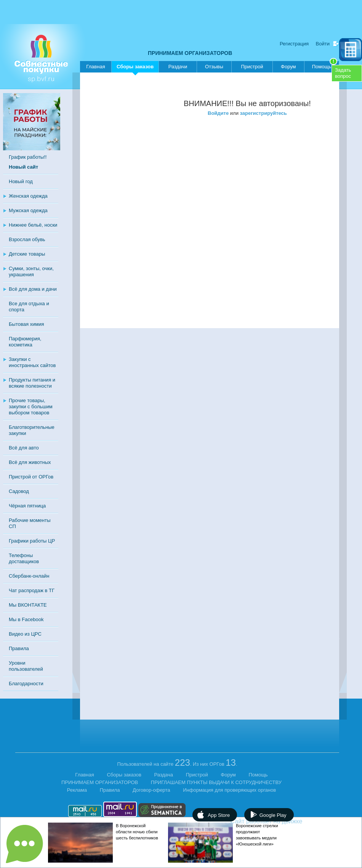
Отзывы (214, 67)
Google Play (273, 815)
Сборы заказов (135, 68)
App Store (219, 815)
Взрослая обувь (27, 239)
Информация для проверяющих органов (229, 790)
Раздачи (178, 67)
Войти (323, 44)
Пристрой (252, 67)
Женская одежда (28, 196)
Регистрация (294, 44)
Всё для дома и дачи (33, 289)
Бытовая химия (26, 324)
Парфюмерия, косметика (25, 342)
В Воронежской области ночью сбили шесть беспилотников (137, 832)
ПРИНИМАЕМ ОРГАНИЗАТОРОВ (190, 53)
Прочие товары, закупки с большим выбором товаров (31, 407)
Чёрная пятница (27, 506)
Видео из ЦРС (25, 634)
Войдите (218, 113)
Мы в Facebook (26, 619)
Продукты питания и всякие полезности (32, 383)
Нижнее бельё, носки (33, 225)
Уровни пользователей (26, 666)
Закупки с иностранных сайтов (32, 362)
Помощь (325, 65)
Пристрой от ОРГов (31, 477)
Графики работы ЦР (32, 541)
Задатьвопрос (343, 73)
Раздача (164, 775)
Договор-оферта (151, 790)
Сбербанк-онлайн (29, 576)
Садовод (19, 491)
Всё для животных (30, 462)
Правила (19, 648)
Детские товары (27, 254)
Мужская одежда (28, 210)
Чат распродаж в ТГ (32, 590)
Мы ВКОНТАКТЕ (28, 605)
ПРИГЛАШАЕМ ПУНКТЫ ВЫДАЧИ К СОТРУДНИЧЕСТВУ (216, 782)
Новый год (21, 181)
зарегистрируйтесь (263, 113)
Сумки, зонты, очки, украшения (31, 271)
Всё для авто (24, 448)
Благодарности (26, 684)
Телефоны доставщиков (24, 558)
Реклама (77, 790)
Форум (288, 67)
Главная (95, 67)
